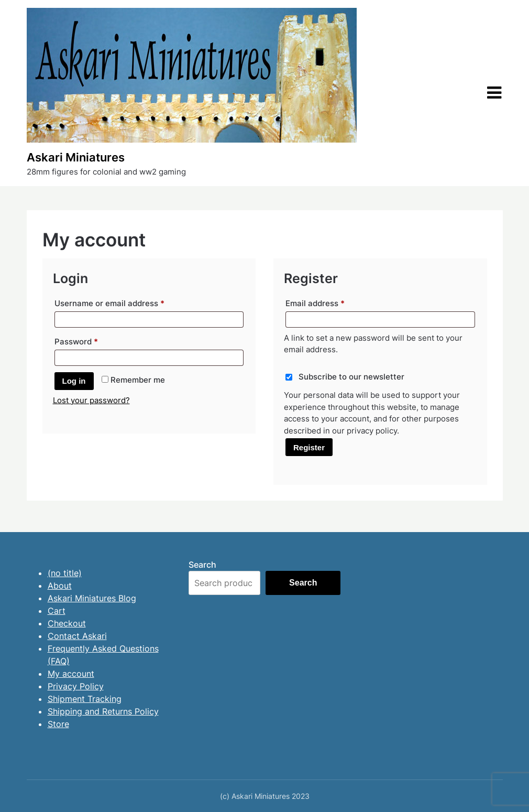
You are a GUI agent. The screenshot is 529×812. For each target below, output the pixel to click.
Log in (74, 381)
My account (71, 674)
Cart (57, 611)
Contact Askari (77, 636)
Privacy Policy (76, 686)
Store (58, 724)
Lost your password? (91, 400)
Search (202, 565)
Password (93, 340)
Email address (332, 302)
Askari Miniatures (76, 157)
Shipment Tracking (85, 699)
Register (309, 447)
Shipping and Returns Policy (103, 711)
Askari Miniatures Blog (92, 598)
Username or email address (126, 302)
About (60, 586)
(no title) (65, 573)
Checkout (67, 623)
